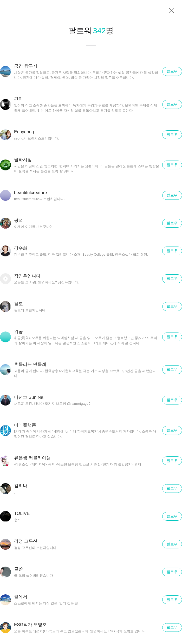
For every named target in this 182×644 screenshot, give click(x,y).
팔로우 (172, 71)
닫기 (172, 10)
